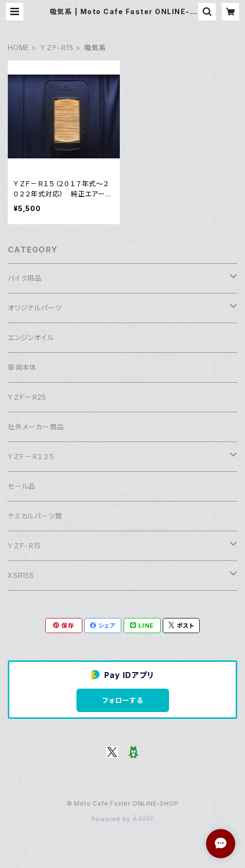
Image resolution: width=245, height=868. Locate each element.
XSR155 (21, 575)
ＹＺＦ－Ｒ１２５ (31, 456)
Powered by (123, 819)
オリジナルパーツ (35, 308)
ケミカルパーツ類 (35, 516)
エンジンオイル (31, 338)
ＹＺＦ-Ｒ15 (57, 48)
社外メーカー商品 (36, 427)
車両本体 (22, 367)
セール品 (22, 486)
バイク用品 (25, 278)
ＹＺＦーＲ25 (27, 397)
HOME (19, 48)
